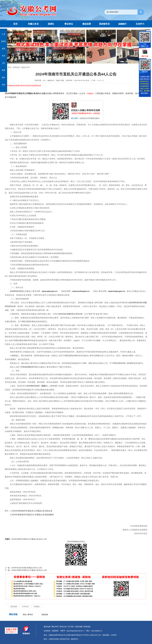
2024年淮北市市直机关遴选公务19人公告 (27, 568)
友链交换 (45, 615)
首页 (9, 67)
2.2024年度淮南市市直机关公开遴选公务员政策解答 (32, 515)
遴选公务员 (26, 67)
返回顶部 (14, 606)
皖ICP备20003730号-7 (75, 631)
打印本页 (25, 606)
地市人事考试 (28, 615)
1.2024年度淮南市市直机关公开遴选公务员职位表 (31, 511)
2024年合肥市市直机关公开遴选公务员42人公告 (29, 570)
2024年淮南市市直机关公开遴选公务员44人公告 (29, 539)
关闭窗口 (37, 606)
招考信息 (16, 67)
